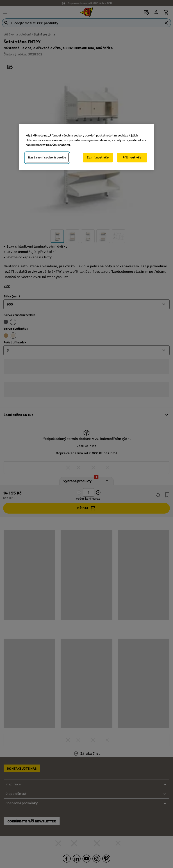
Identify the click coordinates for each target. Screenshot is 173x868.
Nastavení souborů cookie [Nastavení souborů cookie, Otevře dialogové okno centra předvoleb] (47, 157)
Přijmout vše (132, 157)
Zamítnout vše (98, 157)
